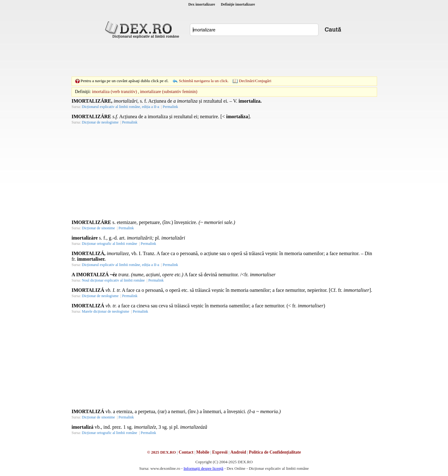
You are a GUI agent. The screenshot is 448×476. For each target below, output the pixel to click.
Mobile (203, 452)
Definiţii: (83, 92)
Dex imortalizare (202, 4)
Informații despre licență (203, 468)
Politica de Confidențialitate (275, 452)
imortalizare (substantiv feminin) (169, 92)
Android (238, 452)
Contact (186, 452)
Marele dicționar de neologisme (105, 311)
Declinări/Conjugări (255, 81)
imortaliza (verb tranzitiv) (115, 92)
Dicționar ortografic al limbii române (110, 244)
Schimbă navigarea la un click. (204, 81)
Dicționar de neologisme (100, 122)
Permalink (170, 107)
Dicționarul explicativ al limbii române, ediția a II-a (121, 107)
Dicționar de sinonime (98, 228)
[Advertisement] (224, 58)
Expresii (220, 452)
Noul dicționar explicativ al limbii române (113, 280)
